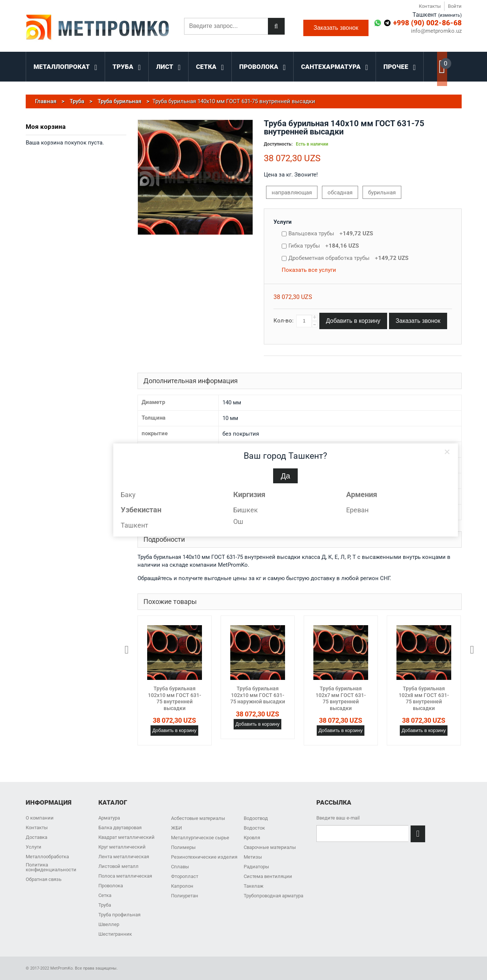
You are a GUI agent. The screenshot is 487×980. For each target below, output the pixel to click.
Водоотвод (256, 818)
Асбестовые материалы (198, 818)
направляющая (292, 192)
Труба (105, 905)
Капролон (182, 886)
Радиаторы (256, 867)
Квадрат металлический (127, 837)
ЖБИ (176, 828)
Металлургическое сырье (200, 838)
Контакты (430, 6)
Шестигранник (115, 934)
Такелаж (254, 886)
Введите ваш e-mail (338, 818)
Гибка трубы (324, 246)
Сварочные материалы (270, 847)
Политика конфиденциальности (51, 867)
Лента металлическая (124, 857)
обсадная (340, 192)
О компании (40, 818)
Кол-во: (284, 321)
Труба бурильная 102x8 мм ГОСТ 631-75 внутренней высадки (424, 698)
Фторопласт (185, 876)
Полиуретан (185, 896)
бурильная (382, 192)
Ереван (357, 510)
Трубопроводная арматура (273, 896)
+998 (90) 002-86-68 (427, 23)
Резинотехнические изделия (204, 857)
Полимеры (183, 847)
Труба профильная (119, 915)
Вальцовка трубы (331, 233)
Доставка (37, 837)
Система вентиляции (268, 876)
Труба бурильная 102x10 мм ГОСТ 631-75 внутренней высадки (175, 698)
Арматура (109, 818)
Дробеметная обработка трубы (348, 258)
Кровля (252, 838)
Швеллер (109, 924)
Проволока (111, 886)
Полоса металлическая (125, 876)
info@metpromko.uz (436, 31)
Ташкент (135, 525)
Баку (128, 495)
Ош (238, 521)
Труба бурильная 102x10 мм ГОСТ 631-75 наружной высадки (258, 695)
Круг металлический (122, 847)
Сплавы (180, 867)
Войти (455, 6)
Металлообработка (47, 857)
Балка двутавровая (120, 828)
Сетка (105, 895)
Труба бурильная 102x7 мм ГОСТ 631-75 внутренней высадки (341, 698)
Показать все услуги (309, 270)
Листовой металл (118, 866)
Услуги (283, 222)
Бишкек (246, 510)
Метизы (253, 857)
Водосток (254, 828)
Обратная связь (44, 879)
